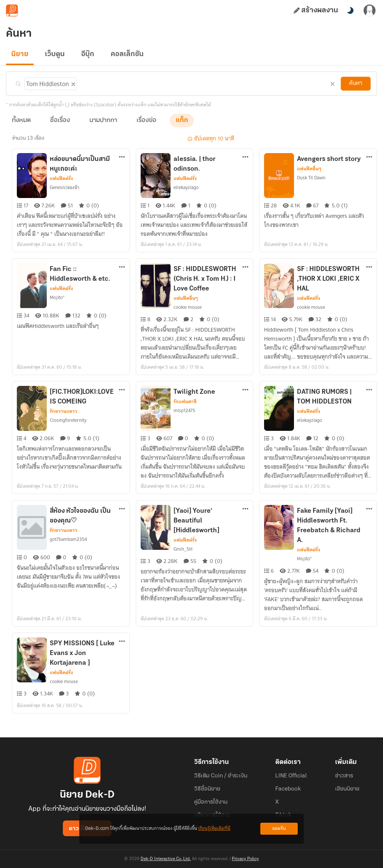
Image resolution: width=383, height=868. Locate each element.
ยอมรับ (279, 829)
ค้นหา (356, 83)
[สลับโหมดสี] (350, 10)
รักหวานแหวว (63, 411)
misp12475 (185, 411)
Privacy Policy (245, 859)
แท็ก (182, 120)
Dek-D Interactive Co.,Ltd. (166, 859)
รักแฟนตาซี (185, 402)
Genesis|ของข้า (65, 188)
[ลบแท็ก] (71, 83)
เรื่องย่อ (146, 120)
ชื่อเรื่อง (60, 120)
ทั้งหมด (21, 120)
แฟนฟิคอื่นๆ (309, 169)
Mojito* (57, 298)
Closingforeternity (67, 420)
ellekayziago (186, 188)
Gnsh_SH (183, 549)
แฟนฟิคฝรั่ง (61, 179)
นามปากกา (103, 120)
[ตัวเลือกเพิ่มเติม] (122, 158)
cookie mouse (187, 307)
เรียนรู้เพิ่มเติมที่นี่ (214, 829)
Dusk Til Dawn (311, 178)
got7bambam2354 (68, 539)
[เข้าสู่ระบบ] (370, 10)
